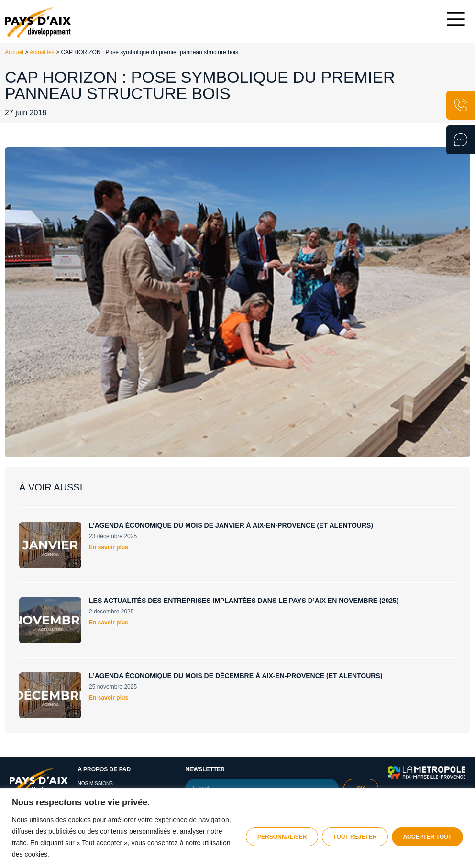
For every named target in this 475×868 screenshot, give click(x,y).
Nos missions (95, 784)
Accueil (14, 52)
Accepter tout (427, 837)
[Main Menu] (456, 19)
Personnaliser (279, 837)
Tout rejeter (353, 837)
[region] (237, 828)
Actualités (42, 52)
